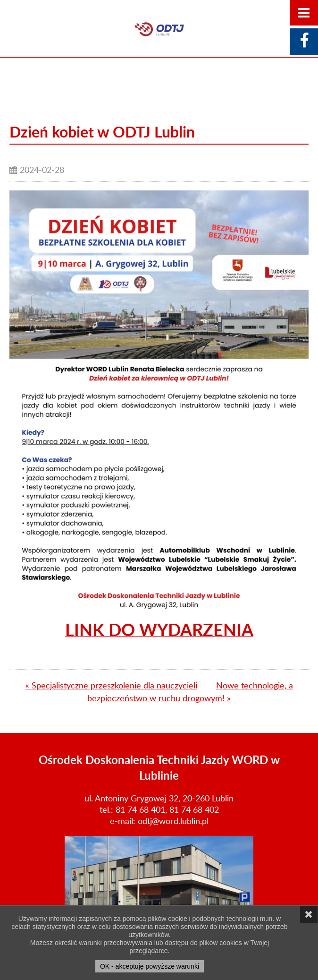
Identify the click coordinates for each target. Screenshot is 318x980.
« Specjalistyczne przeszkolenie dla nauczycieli (111, 685)
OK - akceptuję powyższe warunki (150, 966)
